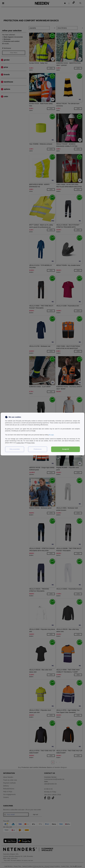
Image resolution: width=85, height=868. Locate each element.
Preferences (38, 449)
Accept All (66, 449)
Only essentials (15, 449)
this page (52, 435)
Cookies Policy (21, 443)
